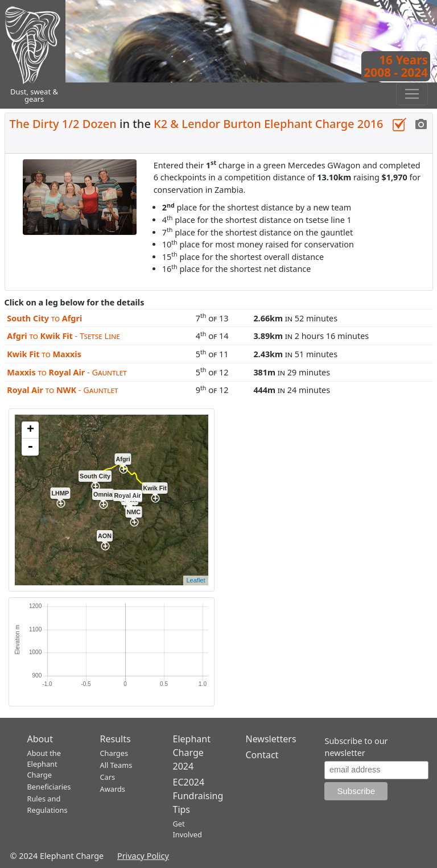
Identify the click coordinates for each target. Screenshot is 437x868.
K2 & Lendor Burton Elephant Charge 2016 (268, 124)
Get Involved (187, 829)
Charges (114, 753)
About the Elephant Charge (44, 764)
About (40, 739)
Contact (262, 755)
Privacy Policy (143, 856)
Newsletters (271, 739)
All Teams (116, 765)
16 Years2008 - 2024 (396, 66)
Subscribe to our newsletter (356, 747)
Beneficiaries (49, 787)
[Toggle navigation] (412, 94)
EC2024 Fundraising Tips (198, 796)
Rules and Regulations (48, 804)
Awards (113, 789)
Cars (108, 777)
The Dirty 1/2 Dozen (63, 124)
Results (116, 739)
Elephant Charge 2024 (192, 753)
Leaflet (195, 580)
